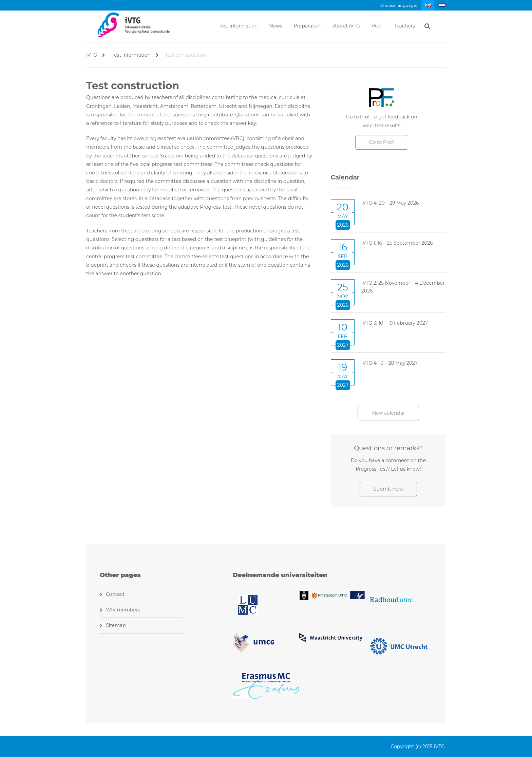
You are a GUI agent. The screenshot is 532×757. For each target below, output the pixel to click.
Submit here (388, 489)
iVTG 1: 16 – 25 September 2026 (397, 243)
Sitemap (116, 625)
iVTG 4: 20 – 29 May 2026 (390, 203)
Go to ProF (382, 142)
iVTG (96, 55)
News (276, 26)
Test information (238, 26)
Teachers (404, 26)
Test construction (185, 55)
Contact (115, 594)
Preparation (308, 26)
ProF (377, 26)
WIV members (123, 610)
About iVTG (347, 26)
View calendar (388, 413)
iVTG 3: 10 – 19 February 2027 (395, 323)
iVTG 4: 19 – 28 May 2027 (389, 363)
